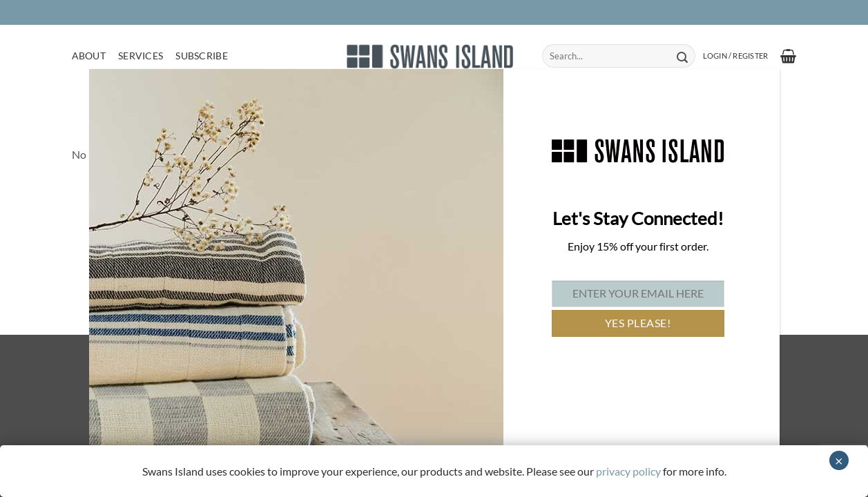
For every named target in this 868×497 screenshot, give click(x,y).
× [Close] (839, 460)
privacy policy (628, 471)
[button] (735, 56)
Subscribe (202, 56)
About (89, 56)
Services (141, 56)
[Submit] (683, 56)
